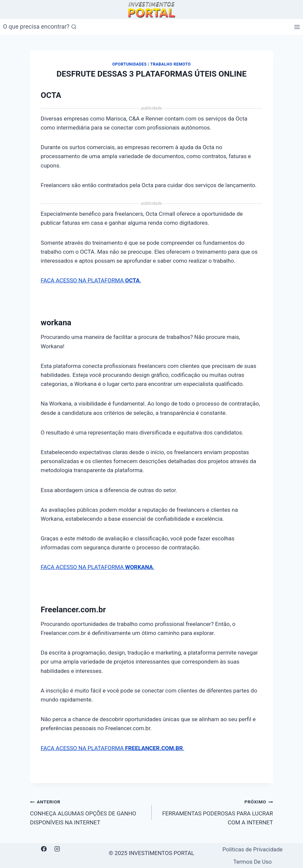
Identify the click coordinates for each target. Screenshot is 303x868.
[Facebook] (44, 849)
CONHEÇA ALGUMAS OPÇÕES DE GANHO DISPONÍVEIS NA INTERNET (88, 811)
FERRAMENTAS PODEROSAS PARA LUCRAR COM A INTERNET (215, 811)
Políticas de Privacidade (252, 849)
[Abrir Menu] (297, 27)
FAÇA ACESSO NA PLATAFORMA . (91, 280)
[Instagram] (57, 849)
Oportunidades (129, 64)
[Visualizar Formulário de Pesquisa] (40, 27)
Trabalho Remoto (170, 64)
